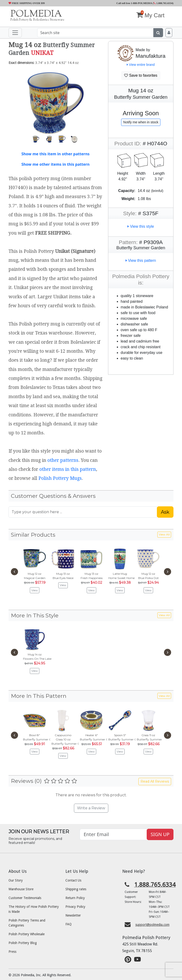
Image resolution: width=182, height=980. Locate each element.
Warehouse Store (21, 889)
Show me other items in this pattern (55, 164)
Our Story (16, 880)
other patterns (63, 460)
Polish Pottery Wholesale (27, 934)
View (35, 590)
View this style (141, 226)
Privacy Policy (75, 907)
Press (12, 952)
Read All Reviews (155, 781)
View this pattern (141, 261)
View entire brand (141, 65)
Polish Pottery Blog (23, 943)
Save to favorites (141, 75)
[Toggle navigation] (15, 33)
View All (164, 534)
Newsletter (73, 915)
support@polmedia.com (152, 925)
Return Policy (75, 898)
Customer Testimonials (25, 898)
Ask (165, 512)
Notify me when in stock (141, 122)
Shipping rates (76, 889)
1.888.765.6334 (163, 3)
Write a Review (91, 808)
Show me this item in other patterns (55, 154)
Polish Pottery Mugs (60, 478)
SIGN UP (160, 834)
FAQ (68, 924)
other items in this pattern (68, 469)
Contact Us (73, 880)
